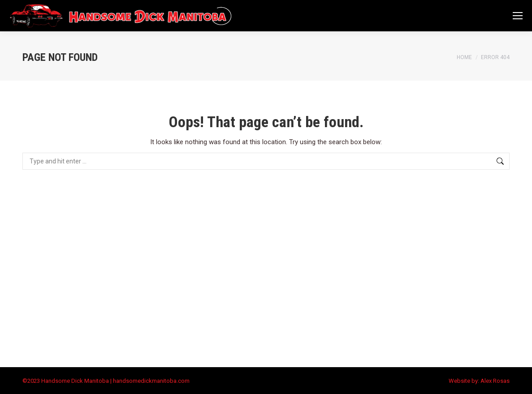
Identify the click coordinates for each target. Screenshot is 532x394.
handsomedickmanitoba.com (151, 381)
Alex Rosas (495, 381)
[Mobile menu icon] (518, 16)
